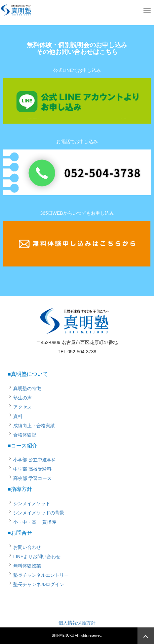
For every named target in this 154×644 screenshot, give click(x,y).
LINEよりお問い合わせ (37, 556)
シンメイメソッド (32, 503)
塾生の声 (22, 398)
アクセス (22, 407)
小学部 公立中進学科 (35, 460)
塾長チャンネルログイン (39, 584)
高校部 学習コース (32, 478)
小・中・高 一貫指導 (35, 522)
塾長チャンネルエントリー (41, 575)
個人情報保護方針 (77, 623)
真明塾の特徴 (27, 388)
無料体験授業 (27, 566)
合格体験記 (25, 435)
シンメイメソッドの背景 (39, 513)
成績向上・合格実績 (34, 426)
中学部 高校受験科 (32, 469)
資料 (18, 416)
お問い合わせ (27, 547)
